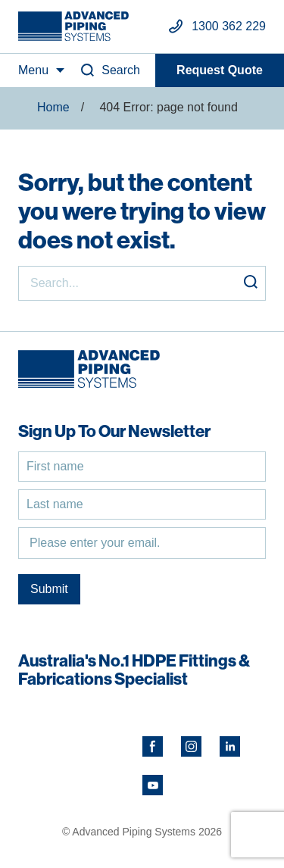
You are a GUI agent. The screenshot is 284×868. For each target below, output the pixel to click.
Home (53, 107)
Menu (33, 70)
